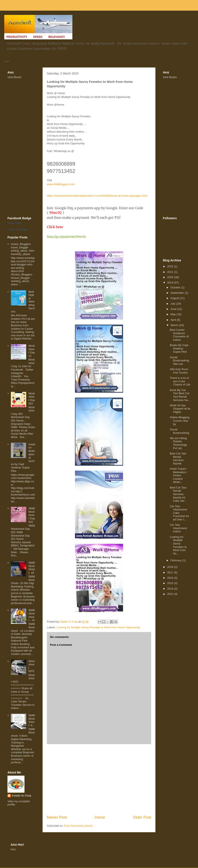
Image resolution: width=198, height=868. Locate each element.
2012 (171, 594)
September (178, 293)
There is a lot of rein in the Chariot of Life (180, 381)
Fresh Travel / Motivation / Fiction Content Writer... (178, 475)
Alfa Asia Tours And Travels (179, 371)
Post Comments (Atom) (78, 826)
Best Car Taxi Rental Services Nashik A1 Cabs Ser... (178, 494)
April (174, 320)
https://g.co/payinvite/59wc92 (66, 237)
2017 (171, 572)
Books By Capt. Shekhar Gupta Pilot (179, 348)
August (175, 298)
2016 (171, 578)
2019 (171, 283)
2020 (171, 277)
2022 (171, 266)
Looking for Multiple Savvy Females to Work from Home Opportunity (98, 627)
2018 (171, 567)
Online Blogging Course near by (179, 421)
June (174, 309)
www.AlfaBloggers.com (61, 184)
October (176, 287)
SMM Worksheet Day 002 (32, 515)
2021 (171, 272)
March (175, 325)
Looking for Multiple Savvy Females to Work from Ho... (178, 545)
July (173, 304)
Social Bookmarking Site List (179, 361)
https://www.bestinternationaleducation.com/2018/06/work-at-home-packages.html (97, 196)
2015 (171, 583)
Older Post (142, 817)
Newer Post (57, 817)
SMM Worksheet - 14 (32, 615)
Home (100, 817)
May (174, 314)
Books (18, 77)
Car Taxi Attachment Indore (178, 528)
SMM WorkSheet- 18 (32, 568)
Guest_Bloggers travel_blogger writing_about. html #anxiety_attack (22, 249)
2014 (171, 589)
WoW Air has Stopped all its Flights (180, 409)
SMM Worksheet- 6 (32, 720)
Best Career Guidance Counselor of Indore (179, 335)
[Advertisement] (99, 779)
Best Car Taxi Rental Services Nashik (178, 458)
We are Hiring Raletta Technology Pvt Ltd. (178, 443)
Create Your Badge (17, 229)
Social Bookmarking (179, 431)
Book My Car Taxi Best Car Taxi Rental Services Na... (180, 395)
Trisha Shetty (14, 223)
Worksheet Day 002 (32, 398)
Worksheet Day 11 (32, 351)
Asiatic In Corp (22, 796)
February (176, 560)
